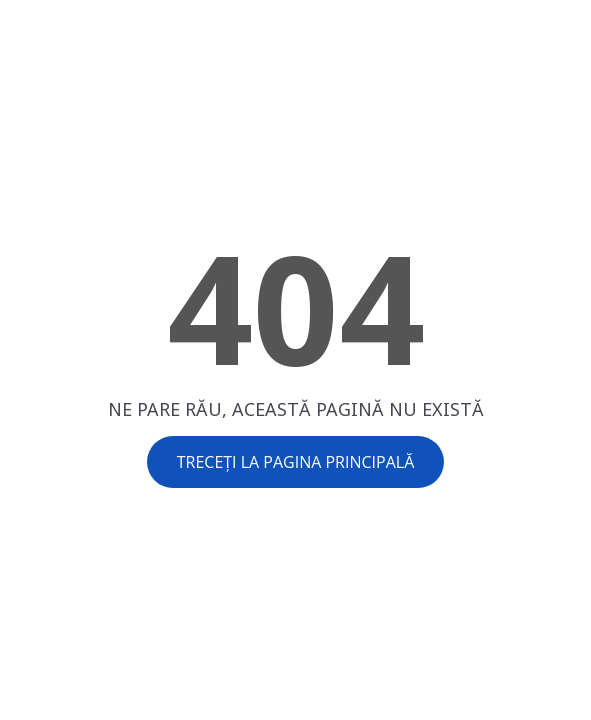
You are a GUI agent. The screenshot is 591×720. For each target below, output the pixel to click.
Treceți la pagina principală (296, 462)
